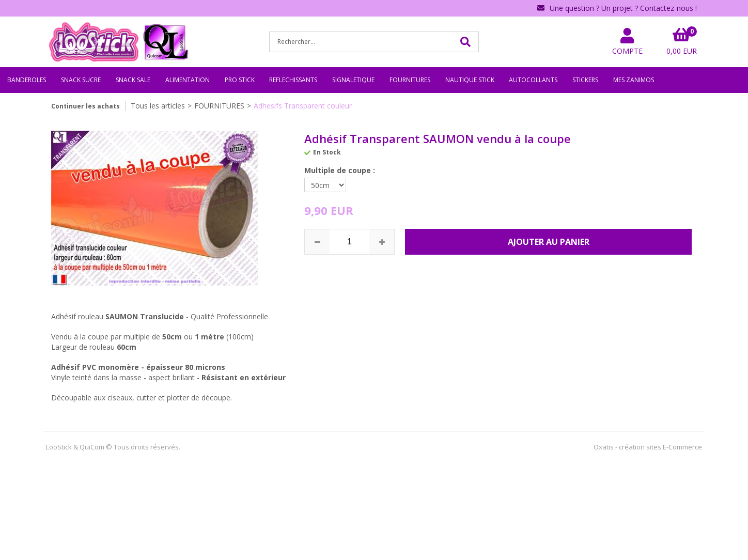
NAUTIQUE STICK (470, 80)
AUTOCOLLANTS (533, 80)
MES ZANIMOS (634, 80)
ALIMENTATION (188, 80)
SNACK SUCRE (81, 80)
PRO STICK (240, 80)
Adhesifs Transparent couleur (303, 106)
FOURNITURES (410, 80)
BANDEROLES (27, 80)
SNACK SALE (133, 80)
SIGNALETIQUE (353, 80)
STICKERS (585, 80)
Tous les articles (158, 106)
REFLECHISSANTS (293, 80)
